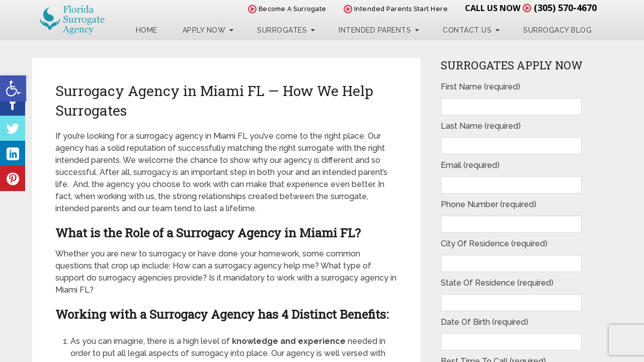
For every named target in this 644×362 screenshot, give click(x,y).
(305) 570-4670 (565, 8)
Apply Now (204, 30)
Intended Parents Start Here (396, 9)
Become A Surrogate (287, 9)
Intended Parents (375, 30)
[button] (13, 88)
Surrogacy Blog (557, 30)
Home (147, 30)
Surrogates (282, 30)
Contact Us (467, 30)
